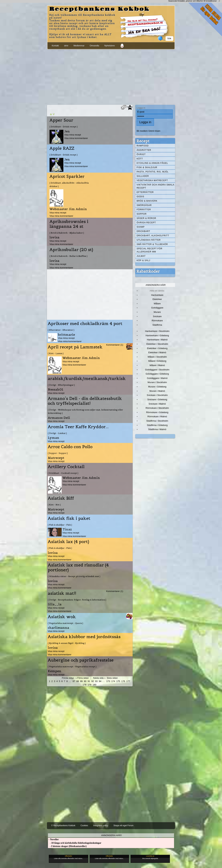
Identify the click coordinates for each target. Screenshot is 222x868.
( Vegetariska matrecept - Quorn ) (65, 623)
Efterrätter (145, 192)
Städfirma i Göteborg (157, 425)
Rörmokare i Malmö (157, 416)
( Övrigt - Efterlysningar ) (61, 385)
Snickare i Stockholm (157, 395)
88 (78, 681)
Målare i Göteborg (157, 361)
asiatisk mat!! (62, 593)
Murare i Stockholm (157, 382)
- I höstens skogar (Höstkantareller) (67, 846)
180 (95, 685)
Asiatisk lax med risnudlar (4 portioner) (78, 568)
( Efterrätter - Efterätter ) (61, 330)
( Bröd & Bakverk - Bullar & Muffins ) (68, 256)
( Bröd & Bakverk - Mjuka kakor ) (67, 233)
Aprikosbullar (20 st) (71, 250)
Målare (157, 304)
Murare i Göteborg (157, 387)
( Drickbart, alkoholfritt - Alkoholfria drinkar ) (69, 184)
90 (85, 681)
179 (90, 685)
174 (113, 681)
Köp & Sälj (143, 260)
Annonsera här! (156, 285)
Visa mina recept (73, 135)
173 (108, 681)
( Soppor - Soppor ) (58, 453)
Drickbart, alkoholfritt (153, 236)
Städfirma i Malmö (157, 429)
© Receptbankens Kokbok (63, 825)
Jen (67, 131)
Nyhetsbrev (110, 46)
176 (123, 681)
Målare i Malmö (157, 365)
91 (89, 681)
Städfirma (157, 325)
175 (118, 681)
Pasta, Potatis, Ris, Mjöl (153, 172)
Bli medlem (142, 131)
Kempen (55, 671)
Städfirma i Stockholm (157, 421)
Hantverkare (157, 295)
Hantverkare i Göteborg (157, 335)
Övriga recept (146, 223)
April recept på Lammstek (75, 347)
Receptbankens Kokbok (99, 9)
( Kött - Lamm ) (56, 353)
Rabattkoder (148, 271)
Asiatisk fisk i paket (69, 518)
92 (93, 681)
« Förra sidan (82, 678)
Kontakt (55, 46)
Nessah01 (56, 389)
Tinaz (67, 529)
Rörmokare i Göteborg (157, 412)
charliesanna (58, 628)
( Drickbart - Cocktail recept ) (63, 473)
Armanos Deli (59, 418)
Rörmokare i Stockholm (157, 408)
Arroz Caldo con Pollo (70, 447)
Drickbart (143, 231)
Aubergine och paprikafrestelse (81, 660)
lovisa (54, 237)
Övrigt (141, 154)
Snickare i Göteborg (157, 399)
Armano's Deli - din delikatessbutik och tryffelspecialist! (85, 401)
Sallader (143, 176)
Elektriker (157, 299)
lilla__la (55, 604)
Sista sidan (112, 678)
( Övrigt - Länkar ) (57, 433)
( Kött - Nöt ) (54, 505)
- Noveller (53, 839)
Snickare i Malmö (157, 404)
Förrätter (144, 210)
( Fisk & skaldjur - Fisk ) (60, 525)
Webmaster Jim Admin (68, 209)
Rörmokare (157, 321)
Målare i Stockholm (157, 357)
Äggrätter (144, 150)
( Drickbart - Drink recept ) (64, 127)
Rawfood (143, 146)
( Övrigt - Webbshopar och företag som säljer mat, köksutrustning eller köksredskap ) (85, 411)
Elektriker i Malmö (157, 352)
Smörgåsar (144, 205)
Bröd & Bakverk (147, 201)
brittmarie (66, 335)
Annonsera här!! (111, 835)
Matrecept (56, 458)
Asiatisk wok (62, 617)
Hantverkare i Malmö (157, 340)
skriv (66, 46)
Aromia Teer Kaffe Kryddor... (78, 427)
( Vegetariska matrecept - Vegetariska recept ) (72, 666)
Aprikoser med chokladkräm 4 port (85, 324)
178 (85, 685)
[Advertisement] (111, 77)
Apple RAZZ (62, 148)
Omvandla (94, 46)
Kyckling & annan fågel (152, 163)
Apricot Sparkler (67, 176)
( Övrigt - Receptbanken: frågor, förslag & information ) (77, 600)
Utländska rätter (149, 240)
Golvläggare (157, 308)
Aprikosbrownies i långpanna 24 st (69, 224)
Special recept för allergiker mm (150, 250)
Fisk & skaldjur (147, 167)
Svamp (141, 227)
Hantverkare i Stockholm (157, 331)
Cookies (84, 825)
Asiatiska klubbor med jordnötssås (84, 637)
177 (128, 681)
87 (74, 681)
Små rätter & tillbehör (152, 244)
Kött (140, 159)
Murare (157, 312)
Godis (140, 197)
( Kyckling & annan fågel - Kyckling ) (67, 643)
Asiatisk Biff (61, 498)
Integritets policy (101, 825)
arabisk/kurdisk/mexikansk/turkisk (87, 379)
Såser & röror (146, 218)
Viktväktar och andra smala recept (156, 186)
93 (96, 681)
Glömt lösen (154, 131)
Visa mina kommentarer (76, 138)
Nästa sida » (99, 678)
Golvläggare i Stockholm (157, 370)
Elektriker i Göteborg (157, 348)
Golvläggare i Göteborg (157, 374)
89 (81, 681)
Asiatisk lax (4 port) (68, 542)
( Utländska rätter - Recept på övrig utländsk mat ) (74, 576)
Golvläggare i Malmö (157, 378)
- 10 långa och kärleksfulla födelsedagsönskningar (75, 843)
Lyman (54, 438)
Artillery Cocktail (66, 467)
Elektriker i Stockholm (157, 344)
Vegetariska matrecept (152, 180)
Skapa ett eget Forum (123, 825)
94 (100, 681)
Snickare (157, 316)
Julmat (141, 256)
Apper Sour (61, 120)
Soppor (142, 214)
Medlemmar (79, 46)
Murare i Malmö (157, 391)
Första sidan (68, 678)
